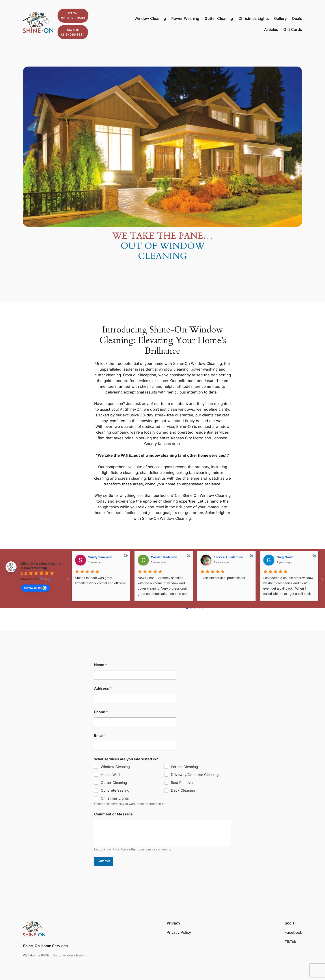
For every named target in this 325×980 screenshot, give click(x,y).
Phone (101, 712)
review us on (35, 588)
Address (103, 688)
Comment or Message (113, 814)
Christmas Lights (115, 798)
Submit (104, 861)
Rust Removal (182, 783)
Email (100, 736)
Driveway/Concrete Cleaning (195, 775)
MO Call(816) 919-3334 (73, 32)
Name (101, 665)
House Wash (111, 775)
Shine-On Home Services (45, 946)
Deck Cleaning (183, 791)
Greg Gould (285, 557)
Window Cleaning (115, 767)
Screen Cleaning (184, 767)
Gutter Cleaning (114, 783)
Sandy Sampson (100, 557)
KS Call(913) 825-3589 (73, 16)
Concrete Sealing (115, 791)
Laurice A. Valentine (228, 557)
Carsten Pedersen (164, 557)
